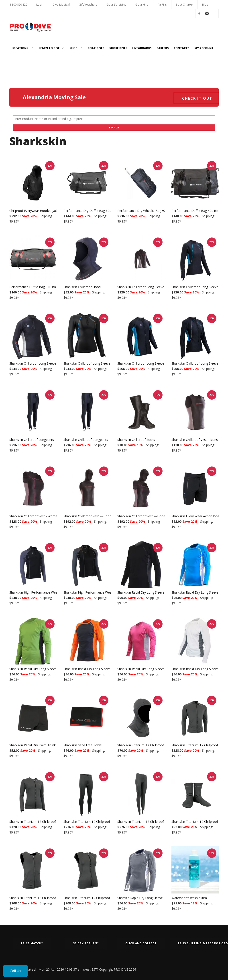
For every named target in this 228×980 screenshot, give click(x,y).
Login (40, 4)
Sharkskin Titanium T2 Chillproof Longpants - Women (156, 822)
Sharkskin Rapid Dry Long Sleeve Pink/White (149, 669)
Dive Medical (61, 4)
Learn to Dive (52, 48)
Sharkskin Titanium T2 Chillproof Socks (199, 822)
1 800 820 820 (18, 4)
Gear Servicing (116, 4)
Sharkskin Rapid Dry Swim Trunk (33, 745)
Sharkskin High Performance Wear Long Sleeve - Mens (49, 592)
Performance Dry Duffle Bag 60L (87, 211)
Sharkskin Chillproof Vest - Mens (195, 440)
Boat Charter (184, 4)
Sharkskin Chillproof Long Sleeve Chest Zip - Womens (102, 363)
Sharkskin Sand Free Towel (83, 745)
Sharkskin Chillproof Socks (136, 440)
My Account (204, 48)
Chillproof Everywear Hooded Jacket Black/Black (44, 211)
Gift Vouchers (88, 4)
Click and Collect (141, 943)
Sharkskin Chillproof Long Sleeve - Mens (146, 287)
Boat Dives (96, 48)
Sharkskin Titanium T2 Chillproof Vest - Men (41, 898)
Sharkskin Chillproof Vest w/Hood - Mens (93, 516)
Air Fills (162, 4)
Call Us (15, 971)
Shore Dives (118, 48)
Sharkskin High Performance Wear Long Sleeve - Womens (105, 592)
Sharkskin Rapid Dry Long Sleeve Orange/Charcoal (100, 669)
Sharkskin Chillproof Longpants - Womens (94, 440)
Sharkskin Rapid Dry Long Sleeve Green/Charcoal (45, 669)
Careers (163, 48)
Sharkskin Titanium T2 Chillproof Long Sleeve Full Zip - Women (55, 822)
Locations (23, 48)
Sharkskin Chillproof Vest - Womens (35, 516)
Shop (76, 48)
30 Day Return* (86, 943)
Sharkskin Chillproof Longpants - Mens (37, 440)
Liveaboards (142, 48)
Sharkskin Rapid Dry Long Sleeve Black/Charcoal (152, 592)
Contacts (182, 48)
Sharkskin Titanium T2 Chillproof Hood (145, 745)
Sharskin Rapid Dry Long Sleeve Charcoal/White (152, 898)
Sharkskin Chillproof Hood (82, 287)
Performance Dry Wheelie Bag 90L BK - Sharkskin (153, 211)
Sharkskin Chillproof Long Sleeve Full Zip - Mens (152, 363)
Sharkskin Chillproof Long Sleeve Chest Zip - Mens (45, 363)
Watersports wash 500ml (189, 898)
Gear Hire (142, 4)
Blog (205, 4)
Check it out (197, 98)
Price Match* (32, 943)
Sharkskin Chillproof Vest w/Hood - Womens (149, 516)
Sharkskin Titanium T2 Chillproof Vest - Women (97, 898)
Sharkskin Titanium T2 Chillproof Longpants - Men (100, 822)
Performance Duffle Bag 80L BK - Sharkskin (41, 287)
